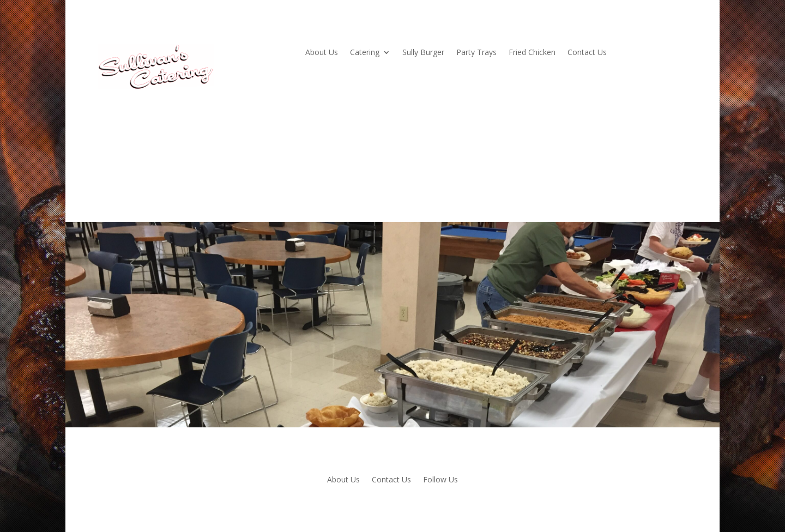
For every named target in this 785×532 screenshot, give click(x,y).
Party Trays (476, 53)
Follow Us (440, 480)
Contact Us (587, 53)
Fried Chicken (532, 53)
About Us (322, 53)
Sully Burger (423, 53)
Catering (365, 53)
